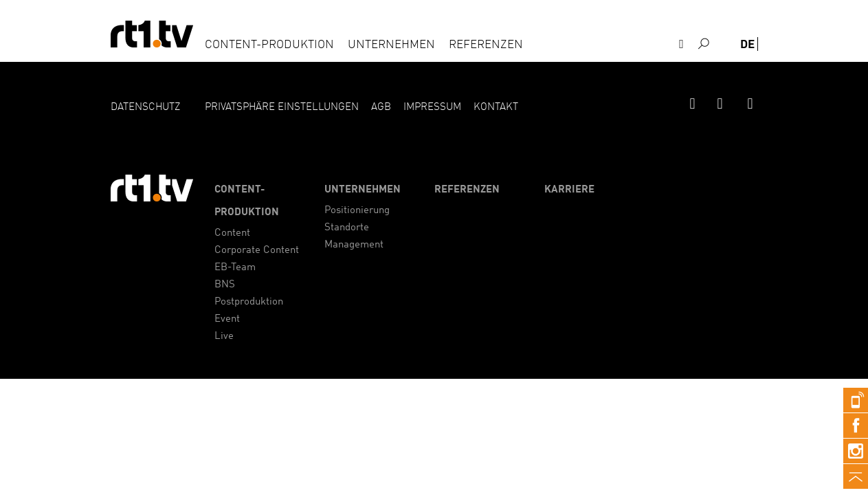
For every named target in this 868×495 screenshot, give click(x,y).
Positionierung (357, 211)
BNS (225, 285)
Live (224, 337)
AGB (381, 108)
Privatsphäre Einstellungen (282, 108)
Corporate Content (257, 251)
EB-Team (235, 268)
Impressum (432, 108)
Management (354, 245)
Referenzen (486, 45)
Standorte (347, 228)
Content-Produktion (269, 45)
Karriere (569, 190)
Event (227, 319)
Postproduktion (249, 302)
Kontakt (689, 66)
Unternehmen (391, 45)
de (747, 45)
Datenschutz (145, 108)
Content (232, 233)
